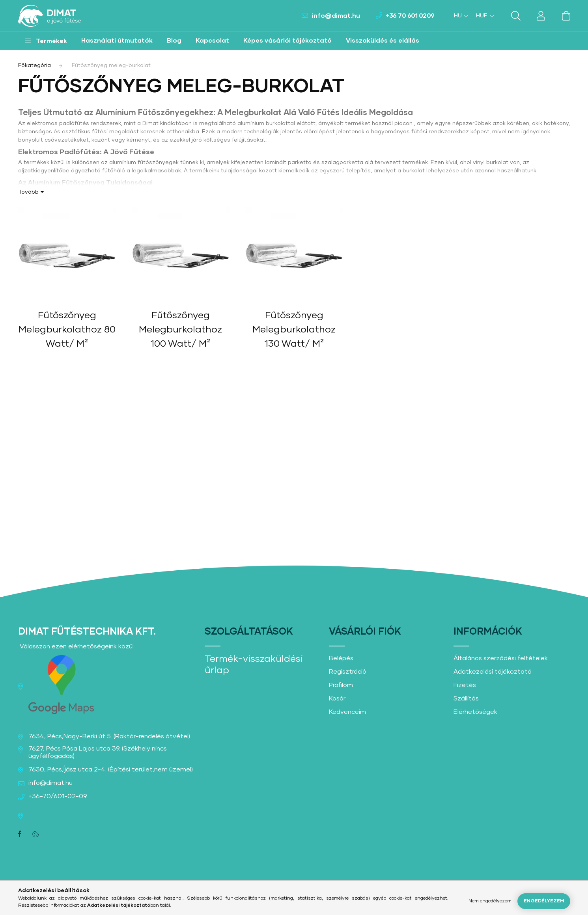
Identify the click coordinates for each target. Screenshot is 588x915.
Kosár (337, 698)
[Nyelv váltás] (459, 16)
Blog (174, 41)
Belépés (341, 658)
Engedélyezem (544, 901)
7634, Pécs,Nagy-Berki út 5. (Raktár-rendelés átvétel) (109, 736)
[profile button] (541, 16)
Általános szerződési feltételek (501, 658)
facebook (20, 834)
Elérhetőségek (475, 712)
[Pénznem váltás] (483, 16)
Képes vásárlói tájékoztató (287, 41)
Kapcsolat (212, 41)
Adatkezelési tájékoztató (493, 672)
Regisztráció (348, 672)
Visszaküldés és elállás (383, 41)
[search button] (516, 16)
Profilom (341, 685)
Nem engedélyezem (490, 901)
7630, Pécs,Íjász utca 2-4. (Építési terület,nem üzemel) (111, 769)
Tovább (28, 192)
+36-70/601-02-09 (58, 796)
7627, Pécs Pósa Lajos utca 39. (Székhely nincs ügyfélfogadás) (98, 752)
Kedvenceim (347, 712)
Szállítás (466, 698)
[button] (46, 41)
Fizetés (465, 685)
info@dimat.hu (336, 16)
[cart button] (566, 16)
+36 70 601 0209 (410, 16)
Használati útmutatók (117, 41)
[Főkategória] (35, 65)
